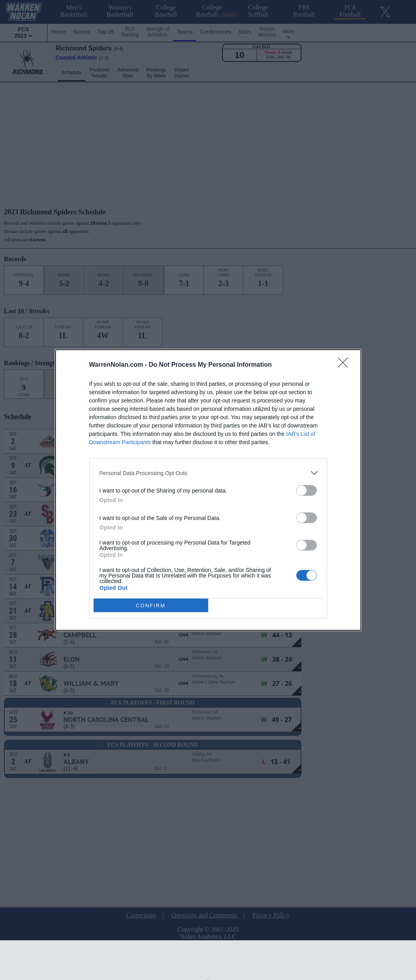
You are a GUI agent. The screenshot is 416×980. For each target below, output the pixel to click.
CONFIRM (151, 605)
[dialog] (208, 490)
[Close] (345, 365)
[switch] (307, 490)
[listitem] (208, 473)
